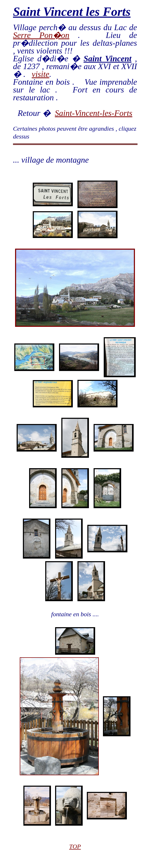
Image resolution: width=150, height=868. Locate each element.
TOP (75, 846)
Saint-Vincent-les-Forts (94, 113)
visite (41, 74)
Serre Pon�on (41, 35)
